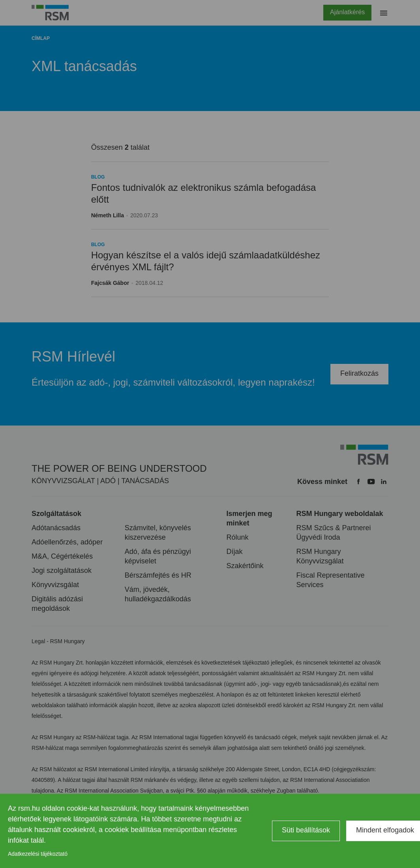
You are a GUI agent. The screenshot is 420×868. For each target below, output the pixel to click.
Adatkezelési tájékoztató (38, 854)
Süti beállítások (306, 830)
